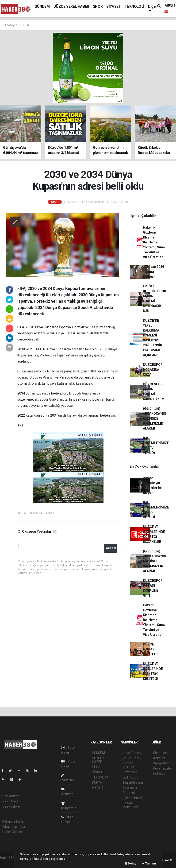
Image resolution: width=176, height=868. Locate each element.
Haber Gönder (12, 832)
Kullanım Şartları (14, 821)
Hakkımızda (11, 796)
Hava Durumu (132, 753)
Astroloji (159, 774)
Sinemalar (130, 788)
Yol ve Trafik (131, 758)
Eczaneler (130, 772)
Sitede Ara (161, 753)
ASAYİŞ (98, 788)
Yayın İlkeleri (11, 801)
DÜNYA (97, 782)
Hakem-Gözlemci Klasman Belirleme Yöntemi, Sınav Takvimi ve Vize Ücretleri (154, 242)
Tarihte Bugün (133, 782)
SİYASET (114, 6)
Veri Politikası (12, 806)
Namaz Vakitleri (128, 765)
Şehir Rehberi (132, 798)
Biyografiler (161, 763)
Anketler (159, 758)
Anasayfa (11, 25)
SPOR (98, 6)
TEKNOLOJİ (134, 6)
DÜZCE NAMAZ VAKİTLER (150, 649)
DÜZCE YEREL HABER (71, 6)
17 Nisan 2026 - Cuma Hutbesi (153, 272)
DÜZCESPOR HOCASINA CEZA (153, 370)
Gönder (111, 548)
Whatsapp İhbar (14, 827)
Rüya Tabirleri (163, 768)
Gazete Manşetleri (130, 805)
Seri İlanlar (130, 793)
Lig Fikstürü (131, 777)
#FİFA (22, 513)
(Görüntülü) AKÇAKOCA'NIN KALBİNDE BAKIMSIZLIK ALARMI (155, 418)
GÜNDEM (42, 6)
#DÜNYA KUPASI (42, 513)
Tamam (149, 863)
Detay (131, 863)
